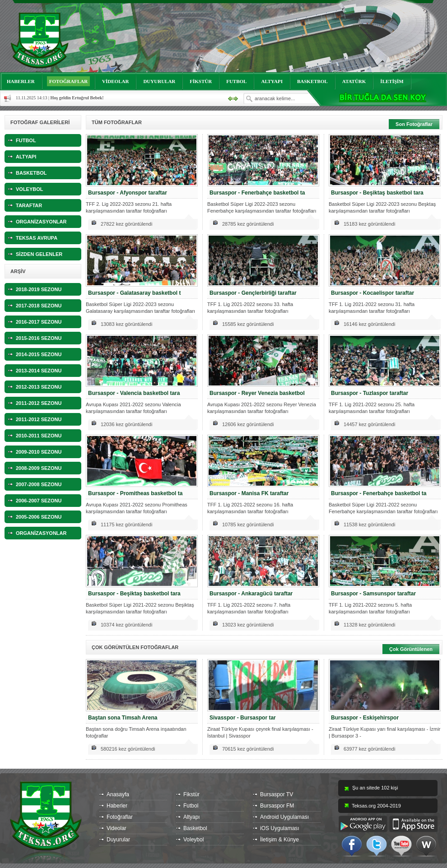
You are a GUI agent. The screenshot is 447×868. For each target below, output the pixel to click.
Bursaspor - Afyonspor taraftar (128, 193)
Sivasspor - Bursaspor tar (243, 718)
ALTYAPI (272, 81)
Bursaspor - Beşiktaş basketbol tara (377, 193)
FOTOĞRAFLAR (68, 81)
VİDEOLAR (115, 81)
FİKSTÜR (201, 81)
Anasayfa (118, 794)
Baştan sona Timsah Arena (123, 718)
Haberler (117, 806)
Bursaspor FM (277, 806)
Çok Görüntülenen (411, 649)
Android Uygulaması (284, 817)
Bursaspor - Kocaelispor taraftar (372, 293)
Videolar (116, 828)
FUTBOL (236, 81)
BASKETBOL (312, 81)
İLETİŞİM (392, 81)
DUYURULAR (159, 81)
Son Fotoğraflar (414, 124)
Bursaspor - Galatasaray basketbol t (134, 293)
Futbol (191, 806)
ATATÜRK (354, 81)
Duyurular (118, 840)
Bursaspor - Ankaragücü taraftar (251, 594)
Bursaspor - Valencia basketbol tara (134, 393)
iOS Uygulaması (280, 828)
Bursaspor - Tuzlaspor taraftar (370, 393)
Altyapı (192, 817)
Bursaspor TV (277, 794)
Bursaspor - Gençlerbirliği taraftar (253, 293)
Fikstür (191, 794)
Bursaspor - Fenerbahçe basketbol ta (257, 193)
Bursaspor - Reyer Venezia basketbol (257, 393)
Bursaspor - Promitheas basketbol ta (135, 493)
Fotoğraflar (120, 817)
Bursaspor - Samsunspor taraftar (373, 594)
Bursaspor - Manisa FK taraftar (249, 493)
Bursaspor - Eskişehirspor (365, 718)
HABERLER (21, 81)
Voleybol (193, 840)
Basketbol (195, 828)
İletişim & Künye (279, 840)
